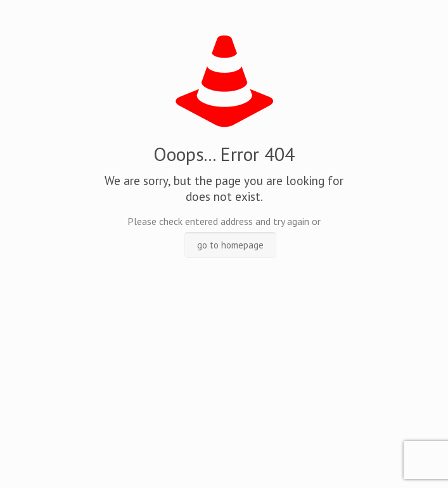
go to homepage (230, 245)
